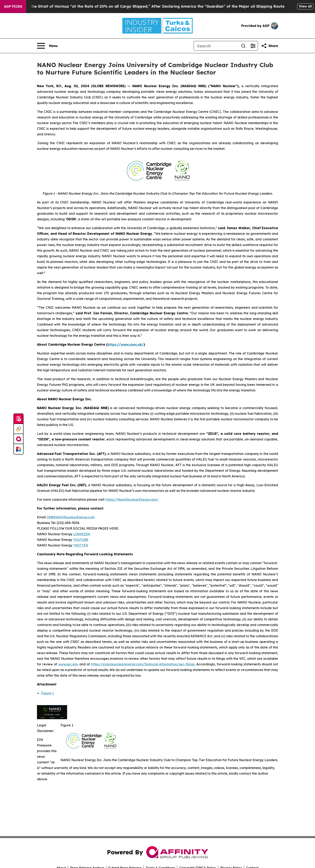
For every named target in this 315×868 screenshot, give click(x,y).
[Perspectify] (18, 429)
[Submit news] (18, 419)
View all (305, 6)
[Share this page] (270, 46)
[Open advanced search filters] (253, 46)
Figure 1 (47, 693)
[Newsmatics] (18, 449)
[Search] (216, 46)
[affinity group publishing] (18, 439)
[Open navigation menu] (47, 46)
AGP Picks (13, 6)
